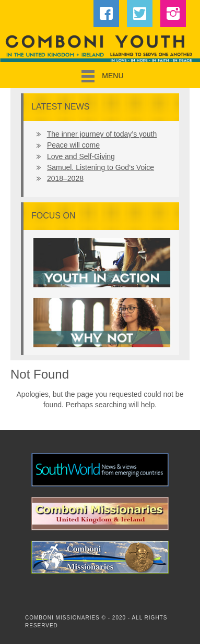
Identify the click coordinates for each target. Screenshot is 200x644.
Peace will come (73, 145)
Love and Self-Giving (81, 156)
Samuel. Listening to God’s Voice (101, 167)
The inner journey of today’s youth (102, 134)
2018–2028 (65, 178)
